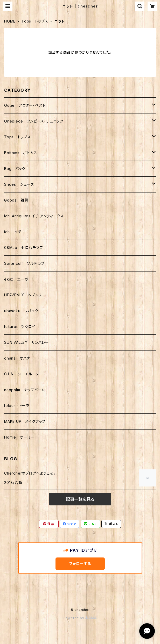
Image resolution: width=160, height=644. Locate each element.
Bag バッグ (15, 169)
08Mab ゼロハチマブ (24, 248)
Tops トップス (35, 21)
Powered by (80, 618)
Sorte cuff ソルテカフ (24, 263)
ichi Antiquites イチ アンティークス (34, 216)
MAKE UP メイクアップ (25, 421)
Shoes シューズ (19, 184)
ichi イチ (13, 232)
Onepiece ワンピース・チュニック (34, 121)
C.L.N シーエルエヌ (22, 374)
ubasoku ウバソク (21, 311)
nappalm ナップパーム (25, 390)
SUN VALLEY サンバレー (27, 342)
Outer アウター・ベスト (25, 105)
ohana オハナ (17, 358)
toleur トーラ (17, 406)
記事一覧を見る (80, 499)
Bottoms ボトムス (21, 153)
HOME (10, 21)
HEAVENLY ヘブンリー (25, 295)
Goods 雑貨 (16, 200)
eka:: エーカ (16, 279)
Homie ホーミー (19, 437)
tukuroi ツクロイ (20, 327)
